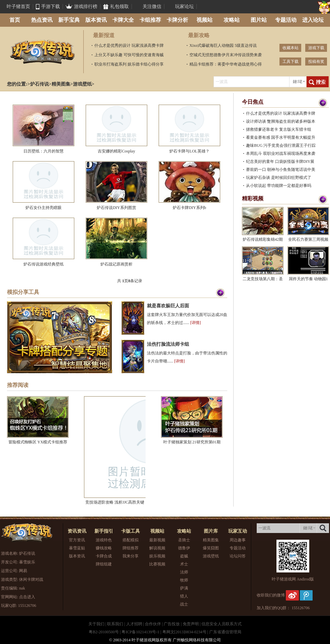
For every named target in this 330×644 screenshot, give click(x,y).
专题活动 (286, 20)
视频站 (204, 20)
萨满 (184, 588)
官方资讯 (77, 540)
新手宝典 (69, 20)
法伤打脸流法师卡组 (168, 344)
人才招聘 (134, 624)
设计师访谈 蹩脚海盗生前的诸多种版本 (281, 121)
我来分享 (131, 556)
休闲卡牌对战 (31, 579)
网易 (23, 571)
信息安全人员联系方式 (222, 624)
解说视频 (157, 548)
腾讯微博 (306, 595)
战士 (184, 604)
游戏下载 (316, 48)
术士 (184, 564)
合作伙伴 (153, 624)
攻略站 (232, 20)
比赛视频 (157, 564)
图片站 (259, 20)
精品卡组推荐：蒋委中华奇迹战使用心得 (226, 64)
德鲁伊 (184, 548)
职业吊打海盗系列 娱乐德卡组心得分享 (129, 64)
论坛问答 (238, 556)
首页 (15, 20)
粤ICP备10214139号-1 (140, 632)
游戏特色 (104, 540)
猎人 (184, 596)
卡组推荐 (150, 20)
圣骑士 (184, 540)
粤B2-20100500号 (104, 632)
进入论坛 (313, 20)
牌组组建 (104, 564)
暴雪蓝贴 (77, 548)
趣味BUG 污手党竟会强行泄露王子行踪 (281, 145)
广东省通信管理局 (225, 632)
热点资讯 (42, 20)
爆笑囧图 (211, 548)
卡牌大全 (123, 20)
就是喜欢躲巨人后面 (168, 306)
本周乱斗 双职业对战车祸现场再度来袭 (281, 153)
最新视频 (157, 540)
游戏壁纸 (82, 84)
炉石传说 (42, 52)
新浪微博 (292, 595)
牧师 (184, 580)
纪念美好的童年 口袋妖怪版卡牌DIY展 (280, 162)
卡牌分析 (177, 20)
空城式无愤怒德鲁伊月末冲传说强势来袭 (226, 55)
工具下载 (291, 62)
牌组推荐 (131, 548)
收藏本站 (291, 48)
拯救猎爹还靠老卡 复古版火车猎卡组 (279, 129)
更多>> (319, 103)
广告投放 (172, 624)
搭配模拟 (131, 540)
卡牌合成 (104, 556)
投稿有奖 (316, 62)
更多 (220, 293)
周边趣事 (238, 540)
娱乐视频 (157, 556)
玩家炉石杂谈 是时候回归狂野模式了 (279, 178)
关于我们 (96, 624)
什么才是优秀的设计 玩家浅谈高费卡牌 (129, 45)
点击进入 (27, 597)
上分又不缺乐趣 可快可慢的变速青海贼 (129, 55)
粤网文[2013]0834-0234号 (184, 632)
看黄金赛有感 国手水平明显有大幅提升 (281, 137)
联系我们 (115, 624)
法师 (184, 572)
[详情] (195, 323)
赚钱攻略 (104, 548)
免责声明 (191, 624)
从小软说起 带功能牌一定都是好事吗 (279, 186)
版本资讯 (96, 20)
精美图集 (61, 84)
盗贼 (184, 556)
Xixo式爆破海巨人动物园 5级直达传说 (223, 45)
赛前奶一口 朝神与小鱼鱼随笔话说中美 (281, 170)
